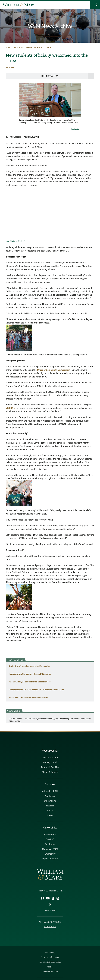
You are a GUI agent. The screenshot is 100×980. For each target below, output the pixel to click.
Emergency (50, 854)
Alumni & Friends (50, 772)
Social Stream (50, 910)
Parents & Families (50, 767)
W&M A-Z (50, 839)
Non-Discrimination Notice (50, 962)
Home (8, 47)
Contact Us (50, 927)
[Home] (19, 5)
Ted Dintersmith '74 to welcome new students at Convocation (36, 690)
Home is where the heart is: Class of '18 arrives (30, 674)
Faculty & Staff (50, 763)
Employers (50, 844)
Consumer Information (50, 957)
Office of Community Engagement (54, 370)
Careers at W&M (50, 849)
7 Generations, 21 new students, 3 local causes (30, 682)
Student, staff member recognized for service (29, 666)
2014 (49, 47)
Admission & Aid (50, 791)
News (50, 815)
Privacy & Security (50, 972)
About (50, 811)
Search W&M (50, 835)
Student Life (50, 801)
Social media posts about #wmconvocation (28, 698)
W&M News (19, 47)
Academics (50, 796)
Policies (50, 967)
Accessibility (50, 953)
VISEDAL (10, 408)
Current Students (50, 758)
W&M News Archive (50, 26)
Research (50, 806)
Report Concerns (50, 859)
